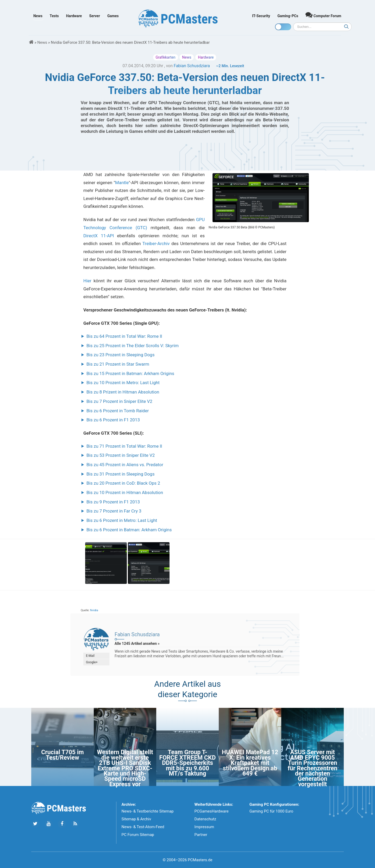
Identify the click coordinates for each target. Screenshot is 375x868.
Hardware (74, 16)
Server (95, 16)
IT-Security (261, 16)
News (38, 16)
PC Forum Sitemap (138, 835)
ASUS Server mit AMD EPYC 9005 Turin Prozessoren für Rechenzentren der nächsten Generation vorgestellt (313, 768)
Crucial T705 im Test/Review (63, 755)
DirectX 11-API (99, 236)
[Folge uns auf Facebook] (62, 824)
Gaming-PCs (288, 16)
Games (113, 16)
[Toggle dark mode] (283, 27)
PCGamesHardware (212, 811)
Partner (201, 835)
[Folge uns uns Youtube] (49, 824)
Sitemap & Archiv (136, 819)
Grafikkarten (166, 57)
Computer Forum (323, 15)
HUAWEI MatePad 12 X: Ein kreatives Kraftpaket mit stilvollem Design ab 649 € (250, 763)
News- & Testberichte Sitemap (148, 811)
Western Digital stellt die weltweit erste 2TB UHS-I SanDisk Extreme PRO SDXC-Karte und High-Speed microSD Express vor (125, 768)
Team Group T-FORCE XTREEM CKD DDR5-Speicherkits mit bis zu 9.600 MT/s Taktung (188, 763)
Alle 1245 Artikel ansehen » (137, 644)
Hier (87, 281)
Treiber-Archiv (156, 243)
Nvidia (94, 610)
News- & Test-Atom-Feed (143, 827)
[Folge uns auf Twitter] (35, 824)
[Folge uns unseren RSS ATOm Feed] (75, 824)
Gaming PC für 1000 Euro (271, 811)
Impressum (204, 827)
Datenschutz (205, 819)
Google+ (92, 662)
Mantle (122, 183)
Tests (54, 16)
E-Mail (90, 656)
